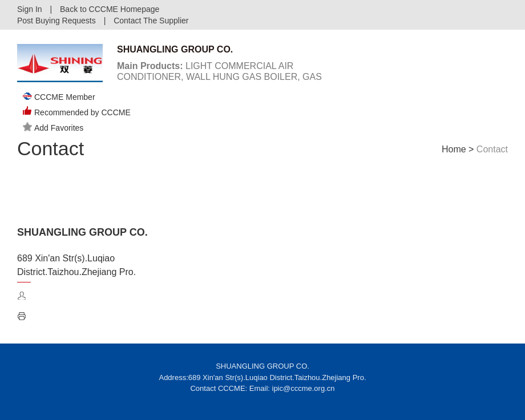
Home (454, 149)
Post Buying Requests (56, 21)
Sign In (30, 9)
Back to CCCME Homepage (110, 9)
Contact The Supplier (151, 21)
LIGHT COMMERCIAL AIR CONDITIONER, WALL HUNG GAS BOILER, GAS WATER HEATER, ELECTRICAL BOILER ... (219, 77)
